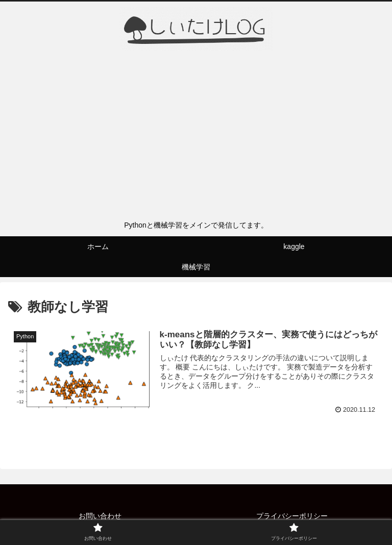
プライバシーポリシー (292, 516)
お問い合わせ (100, 516)
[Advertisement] (196, 138)
